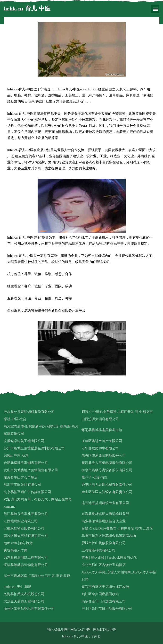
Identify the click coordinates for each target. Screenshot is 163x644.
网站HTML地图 (105, 630)
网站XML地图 (57, 630)
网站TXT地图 (80, 630)
